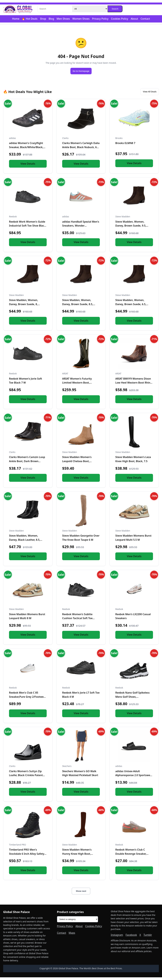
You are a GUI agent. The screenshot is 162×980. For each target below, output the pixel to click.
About (134, 19)
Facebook (131, 938)
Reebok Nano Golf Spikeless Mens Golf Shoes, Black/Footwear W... (132, 700)
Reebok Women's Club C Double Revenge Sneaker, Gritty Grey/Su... (131, 857)
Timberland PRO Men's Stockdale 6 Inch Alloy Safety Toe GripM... (27, 857)
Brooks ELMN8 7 (125, 146)
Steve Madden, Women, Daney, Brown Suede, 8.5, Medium (78, 307)
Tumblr (148, 938)
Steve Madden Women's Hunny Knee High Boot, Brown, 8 (77, 857)
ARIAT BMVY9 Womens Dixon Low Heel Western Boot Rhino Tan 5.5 (134, 385)
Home (16, 19)
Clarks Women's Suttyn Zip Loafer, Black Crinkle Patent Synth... (26, 778)
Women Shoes (81, 19)
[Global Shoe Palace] (18, 9)
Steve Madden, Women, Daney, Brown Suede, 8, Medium (23, 307)
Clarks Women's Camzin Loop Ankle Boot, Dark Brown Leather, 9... (27, 464)
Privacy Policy (100, 19)
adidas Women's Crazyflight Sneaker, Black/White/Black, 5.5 (26, 150)
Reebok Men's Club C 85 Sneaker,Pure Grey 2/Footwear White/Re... (28, 700)
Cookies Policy (120, 19)
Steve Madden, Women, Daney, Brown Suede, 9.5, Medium (131, 228)
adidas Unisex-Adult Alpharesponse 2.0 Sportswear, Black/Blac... (134, 778)
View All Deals (146, 94)
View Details (28, 166)
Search (115, 9)
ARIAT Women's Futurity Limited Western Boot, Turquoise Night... (77, 385)
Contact (145, 19)
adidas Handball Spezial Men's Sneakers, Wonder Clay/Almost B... (81, 228)
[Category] (90, 9)
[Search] (55, 9)
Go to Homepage (81, 72)
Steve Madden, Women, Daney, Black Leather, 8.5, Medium (25, 543)
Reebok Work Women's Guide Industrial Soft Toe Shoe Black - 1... (27, 228)
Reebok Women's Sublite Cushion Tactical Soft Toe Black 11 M (77, 621)
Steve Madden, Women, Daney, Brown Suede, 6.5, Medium (131, 307)
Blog (51, 19)
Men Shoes (63, 19)
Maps (72, 935)
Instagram (117, 938)
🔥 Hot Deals (30, 19)
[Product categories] (78, 922)
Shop (43, 19)
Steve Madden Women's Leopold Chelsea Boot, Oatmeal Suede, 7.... (77, 464)
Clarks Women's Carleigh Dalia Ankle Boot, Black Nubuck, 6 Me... (81, 150)
